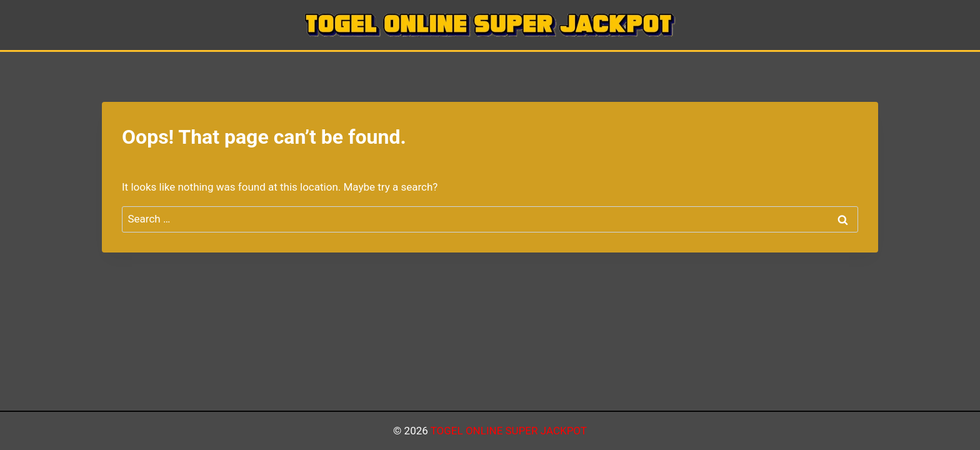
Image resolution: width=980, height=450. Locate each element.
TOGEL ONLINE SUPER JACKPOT (509, 431)
